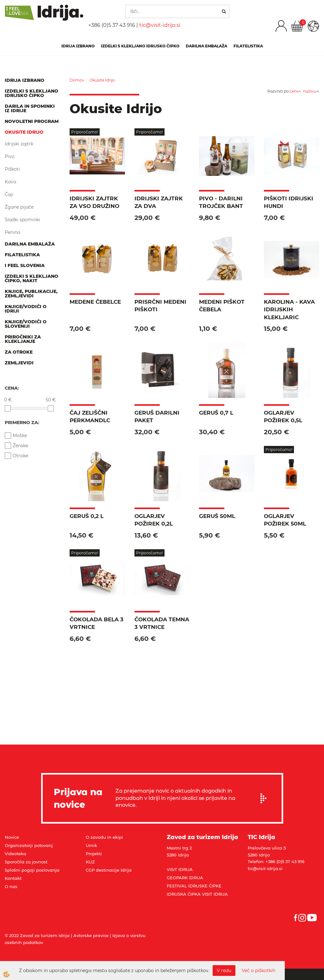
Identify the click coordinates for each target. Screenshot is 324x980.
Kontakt (13, 878)
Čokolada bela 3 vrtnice (97, 623)
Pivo (10, 156)
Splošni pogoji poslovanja (32, 870)
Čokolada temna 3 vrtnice (162, 623)
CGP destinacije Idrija (109, 870)
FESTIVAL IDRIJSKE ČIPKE (194, 886)
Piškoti (12, 169)
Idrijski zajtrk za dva (159, 202)
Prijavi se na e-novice (265, 798)
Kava (10, 182)
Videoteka (16, 854)
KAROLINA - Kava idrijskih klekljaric (289, 310)
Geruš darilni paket (157, 417)
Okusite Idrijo (102, 80)
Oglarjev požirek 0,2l (154, 520)
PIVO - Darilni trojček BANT (221, 202)
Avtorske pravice (91, 935)
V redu (224, 971)
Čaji (9, 194)
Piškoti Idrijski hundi (289, 202)
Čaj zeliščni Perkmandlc (90, 417)
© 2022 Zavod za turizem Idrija (37, 935)
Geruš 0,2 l (87, 516)
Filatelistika (248, 46)
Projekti (94, 854)
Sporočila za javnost (26, 862)
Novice (12, 837)
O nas (11, 886)
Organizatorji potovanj (29, 845)
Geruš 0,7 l (216, 413)
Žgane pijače (19, 207)
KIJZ (90, 862)
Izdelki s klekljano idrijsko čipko (140, 46)
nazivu (311, 91)
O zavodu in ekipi (104, 837)
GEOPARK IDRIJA (185, 878)
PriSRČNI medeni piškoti (160, 306)
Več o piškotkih (259, 971)
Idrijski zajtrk (19, 144)
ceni (296, 91)
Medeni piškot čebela (222, 306)
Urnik (91, 845)
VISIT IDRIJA (180, 869)
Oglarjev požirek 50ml (285, 520)
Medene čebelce (95, 302)
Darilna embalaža (206, 46)
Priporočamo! (85, 132)
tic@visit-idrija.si (160, 25)
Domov (77, 80)
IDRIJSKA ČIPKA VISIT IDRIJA (197, 894)
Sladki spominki (22, 220)
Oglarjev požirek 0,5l (283, 417)
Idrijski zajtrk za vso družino (94, 202)
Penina (12, 232)
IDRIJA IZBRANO (78, 46)
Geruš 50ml (217, 516)
